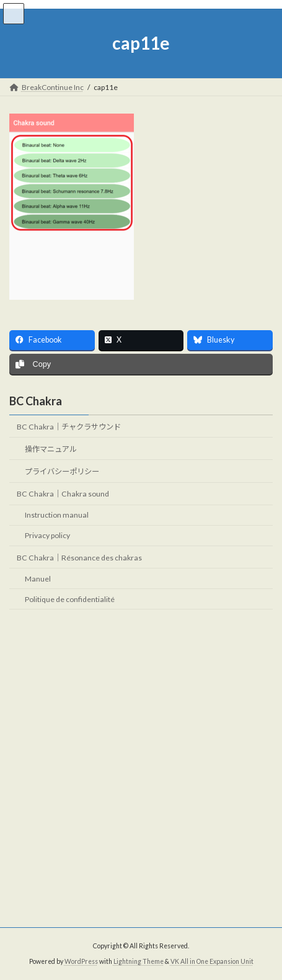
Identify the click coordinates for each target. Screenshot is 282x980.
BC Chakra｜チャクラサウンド (69, 427)
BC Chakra (36, 401)
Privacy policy (47, 536)
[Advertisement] (141, 769)
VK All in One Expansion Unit (212, 961)
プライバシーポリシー (62, 471)
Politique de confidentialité (70, 599)
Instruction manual (57, 515)
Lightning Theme (139, 961)
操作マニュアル (51, 449)
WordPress (81, 961)
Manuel (38, 579)
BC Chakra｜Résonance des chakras (79, 558)
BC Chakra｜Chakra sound (63, 494)
